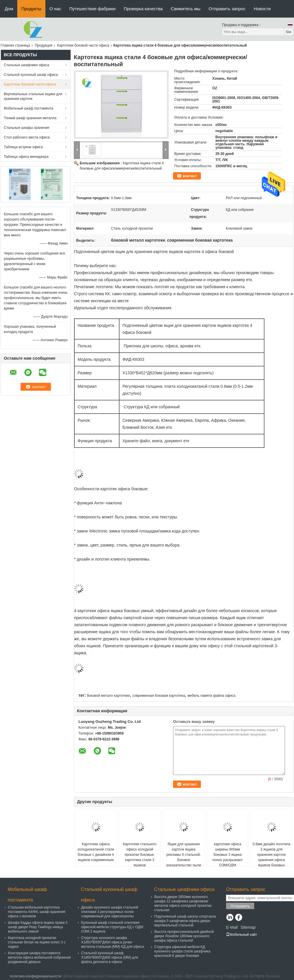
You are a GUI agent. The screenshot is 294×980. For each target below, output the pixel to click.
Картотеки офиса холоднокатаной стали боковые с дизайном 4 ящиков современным (96, 852)
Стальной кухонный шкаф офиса (31, 75)
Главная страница (15, 45)
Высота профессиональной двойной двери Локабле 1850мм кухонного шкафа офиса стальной (184, 936)
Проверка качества (143, 9)
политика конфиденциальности (35, 976)
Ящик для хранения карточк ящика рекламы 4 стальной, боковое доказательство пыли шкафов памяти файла (184, 857)
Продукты (31, 9)
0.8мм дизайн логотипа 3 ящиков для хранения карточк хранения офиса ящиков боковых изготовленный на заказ (272, 860)
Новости (262, 9)
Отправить (240, 906)
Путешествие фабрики (93, 9)
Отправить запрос (227, 9)
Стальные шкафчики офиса (27, 65)
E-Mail (232, 927)
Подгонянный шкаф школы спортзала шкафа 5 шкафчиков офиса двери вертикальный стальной (185, 921)
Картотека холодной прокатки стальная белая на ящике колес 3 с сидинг (37, 942)
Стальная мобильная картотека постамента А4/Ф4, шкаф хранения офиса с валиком (37, 912)
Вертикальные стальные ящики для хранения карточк (33, 96)
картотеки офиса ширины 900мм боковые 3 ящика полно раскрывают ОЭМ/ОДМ (228, 855)
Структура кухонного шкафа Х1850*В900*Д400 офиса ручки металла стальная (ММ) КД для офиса (113, 942)
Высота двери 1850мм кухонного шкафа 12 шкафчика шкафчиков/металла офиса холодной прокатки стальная (183, 903)
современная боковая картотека (159, 696)
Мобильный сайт (242, 935)
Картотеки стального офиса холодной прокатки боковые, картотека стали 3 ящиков (140, 855)
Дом (9, 9)
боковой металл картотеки (108, 696)
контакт (190, 176)
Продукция (44, 45)
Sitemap (248, 927)
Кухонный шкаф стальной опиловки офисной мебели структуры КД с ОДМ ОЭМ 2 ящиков (112, 927)
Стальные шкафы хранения (27, 128)
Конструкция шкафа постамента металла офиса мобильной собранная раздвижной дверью (39, 957)
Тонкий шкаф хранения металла (30, 118)
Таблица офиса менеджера (26, 157)
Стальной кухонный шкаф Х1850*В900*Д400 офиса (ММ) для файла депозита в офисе (110, 957)
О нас (55, 9)
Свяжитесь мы (186, 9)
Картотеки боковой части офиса (83, 45)
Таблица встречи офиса (23, 147)
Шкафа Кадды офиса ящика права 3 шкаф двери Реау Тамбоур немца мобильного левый (38, 927)
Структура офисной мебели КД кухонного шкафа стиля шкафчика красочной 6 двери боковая (182, 951)
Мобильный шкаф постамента (29, 108)
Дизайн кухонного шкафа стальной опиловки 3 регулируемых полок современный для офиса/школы (110, 912)
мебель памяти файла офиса (211, 696)
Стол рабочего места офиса (27, 137)
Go (289, 32)
